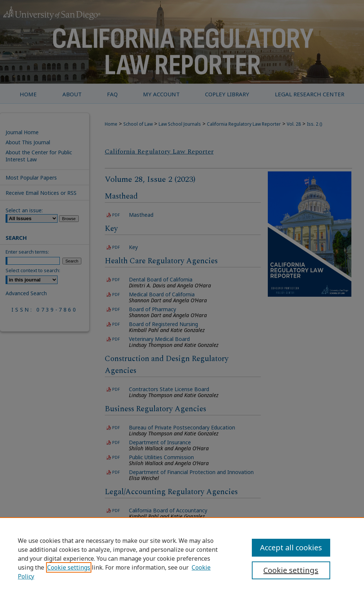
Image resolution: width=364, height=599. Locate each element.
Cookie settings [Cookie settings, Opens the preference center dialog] (291, 570)
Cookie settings (69, 567)
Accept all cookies (291, 548)
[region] (182, 558)
